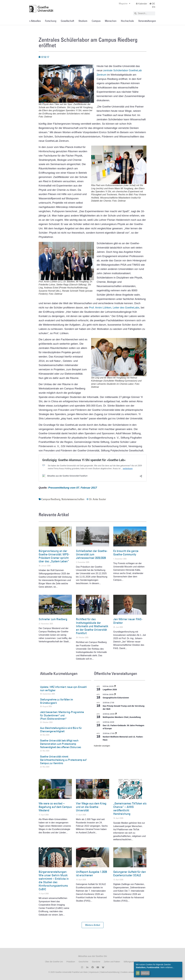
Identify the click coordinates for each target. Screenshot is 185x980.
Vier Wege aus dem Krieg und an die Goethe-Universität (91, 807)
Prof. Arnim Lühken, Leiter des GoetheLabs (114, 308)
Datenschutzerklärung (110, 972)
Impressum (94, 972)
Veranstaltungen (147, 21)
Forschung (51, 21)
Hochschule (127, 21)
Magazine (125, 3)
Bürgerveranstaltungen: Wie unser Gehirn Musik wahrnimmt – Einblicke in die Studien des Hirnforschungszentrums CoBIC (54, 880)
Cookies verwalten (129, 972)
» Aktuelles (35, 21)
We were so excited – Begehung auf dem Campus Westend (55, 807)
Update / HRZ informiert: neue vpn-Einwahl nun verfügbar (63, 689)
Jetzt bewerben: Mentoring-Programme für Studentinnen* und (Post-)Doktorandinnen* (62, 715)
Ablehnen (145, 973)
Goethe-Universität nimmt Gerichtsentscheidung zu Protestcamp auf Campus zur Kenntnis (63, 760)
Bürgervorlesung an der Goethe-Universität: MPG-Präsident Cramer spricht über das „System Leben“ (54, 556)
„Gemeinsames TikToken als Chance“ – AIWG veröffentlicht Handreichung (130, 809)
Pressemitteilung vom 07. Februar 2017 (73, 488)
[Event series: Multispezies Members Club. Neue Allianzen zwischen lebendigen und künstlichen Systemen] (116, 714)
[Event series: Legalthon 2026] (115, 686)
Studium (83, 21)
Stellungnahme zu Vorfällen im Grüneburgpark (57, 701)
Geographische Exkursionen (116, 698)
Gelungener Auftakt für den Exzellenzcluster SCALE (130, 874)
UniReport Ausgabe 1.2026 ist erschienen (91, 874)
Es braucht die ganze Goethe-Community (126, 553)
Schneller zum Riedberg (53, 619)
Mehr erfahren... (167, 967)
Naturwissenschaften (73, 499)
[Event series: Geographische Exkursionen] (115, 694)
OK (138, 973)
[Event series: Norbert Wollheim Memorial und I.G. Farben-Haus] (116, 733)
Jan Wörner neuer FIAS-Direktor (128, 621)
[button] (93, 925)
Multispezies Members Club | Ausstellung (122, 717)
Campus (96, 21)
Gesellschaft (67, 21)
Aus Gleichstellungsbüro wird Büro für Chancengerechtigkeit (61, 730)
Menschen (111, 21)
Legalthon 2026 (110, 690)
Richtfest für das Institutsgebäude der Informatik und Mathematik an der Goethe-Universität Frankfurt (92, 626)
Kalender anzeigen (102, 746)
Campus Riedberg (51, 499)
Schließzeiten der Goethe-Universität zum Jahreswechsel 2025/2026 (92, 554)
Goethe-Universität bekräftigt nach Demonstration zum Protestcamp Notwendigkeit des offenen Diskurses (61, 744)
